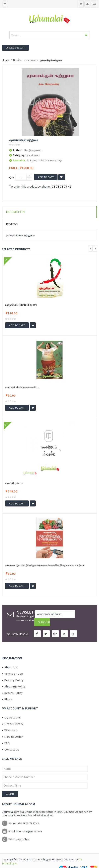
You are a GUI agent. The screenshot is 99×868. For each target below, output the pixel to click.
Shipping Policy (14, 678)
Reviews (12, 224)
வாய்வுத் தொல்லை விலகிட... (22, 387)
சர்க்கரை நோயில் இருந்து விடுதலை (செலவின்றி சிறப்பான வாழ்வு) (44, 565)
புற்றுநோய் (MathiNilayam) (21, 305)
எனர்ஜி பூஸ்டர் (14, 483)
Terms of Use (12, 666)
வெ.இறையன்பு (33, 150)
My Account (11, 709)
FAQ (6, 735)
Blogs (7, 691)
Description (15, 212)
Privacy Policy (13, 672)
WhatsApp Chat (19, 831)
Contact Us (11, 741)
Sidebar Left (15, 48)
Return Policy (12, 685)
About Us (9, 659)
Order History (13, 716)
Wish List (9, 722)
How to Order (12, 729)
